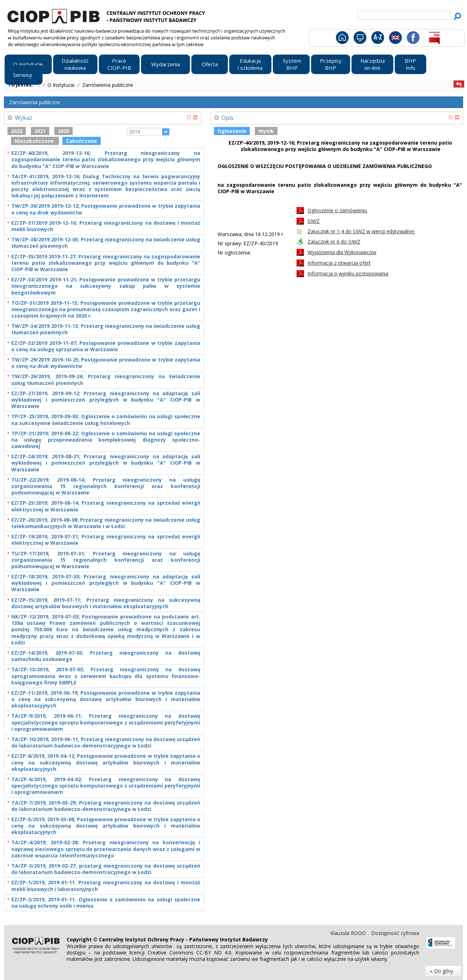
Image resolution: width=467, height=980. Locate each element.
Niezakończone (35, 141)
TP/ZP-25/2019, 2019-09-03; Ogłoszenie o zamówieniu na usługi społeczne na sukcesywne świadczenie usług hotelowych (106, 420)
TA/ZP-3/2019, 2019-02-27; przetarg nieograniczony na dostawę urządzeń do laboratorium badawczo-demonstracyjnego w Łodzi (106, 869)
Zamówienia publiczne (108, 85)
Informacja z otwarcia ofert (339, 263)
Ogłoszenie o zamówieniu (337, 210)
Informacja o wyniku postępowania (348, 273)
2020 (63, 131)
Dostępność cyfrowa (395, 933)
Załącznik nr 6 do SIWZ (334, 242)
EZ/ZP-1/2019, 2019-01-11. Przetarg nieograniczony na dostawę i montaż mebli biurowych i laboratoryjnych (106, 886)
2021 (40, 131)
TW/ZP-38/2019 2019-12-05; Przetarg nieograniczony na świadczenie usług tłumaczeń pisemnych (106, 243)
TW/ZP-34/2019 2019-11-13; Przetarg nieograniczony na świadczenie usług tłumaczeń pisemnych (106, 329)
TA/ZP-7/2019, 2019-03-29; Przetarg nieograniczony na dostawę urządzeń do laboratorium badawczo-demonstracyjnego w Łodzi (106, 806)
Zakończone (81, 141)
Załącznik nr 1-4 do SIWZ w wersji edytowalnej (361, 231)
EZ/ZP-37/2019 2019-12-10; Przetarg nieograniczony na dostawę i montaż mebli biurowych (106, 226)
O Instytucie (62, 85)
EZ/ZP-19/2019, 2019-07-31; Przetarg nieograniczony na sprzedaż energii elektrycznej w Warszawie (106, 540)
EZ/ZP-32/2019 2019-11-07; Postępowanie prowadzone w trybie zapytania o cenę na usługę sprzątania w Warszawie (106, 346)
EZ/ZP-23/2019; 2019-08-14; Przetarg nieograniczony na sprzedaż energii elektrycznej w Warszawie (106, 506)
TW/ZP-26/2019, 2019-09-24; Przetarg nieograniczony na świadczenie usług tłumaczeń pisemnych (106, 380)
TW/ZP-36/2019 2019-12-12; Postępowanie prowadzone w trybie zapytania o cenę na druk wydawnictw (106, 209)
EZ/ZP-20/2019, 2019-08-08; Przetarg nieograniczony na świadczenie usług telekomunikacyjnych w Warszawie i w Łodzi (106, 523)
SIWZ (314, 221)
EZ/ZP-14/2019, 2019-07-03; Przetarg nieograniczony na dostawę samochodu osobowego (106, 656)
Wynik (266, 131)
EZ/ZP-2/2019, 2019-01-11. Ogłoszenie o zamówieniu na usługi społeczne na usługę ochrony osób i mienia (106, 903)
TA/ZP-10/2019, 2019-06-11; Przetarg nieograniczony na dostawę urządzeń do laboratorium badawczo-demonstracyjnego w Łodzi (106, 743)
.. (40, 85)
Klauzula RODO (349, 933)
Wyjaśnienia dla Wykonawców (342, 252)
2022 (17, 131)
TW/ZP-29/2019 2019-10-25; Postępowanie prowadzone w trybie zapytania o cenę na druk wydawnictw (106, 363)
